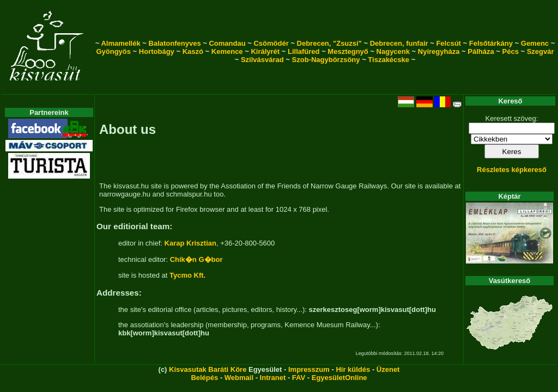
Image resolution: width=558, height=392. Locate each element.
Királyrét (265, 51)
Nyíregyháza (439, 51)
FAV (299, 378)
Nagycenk (393, 51)
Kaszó (193, 51)
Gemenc (535, 43)
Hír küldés (353, 369)
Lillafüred (304, 51)
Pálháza (481, 51)
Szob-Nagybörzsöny (326, 60)
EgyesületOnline (339, 378)
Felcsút (448, 43)
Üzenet (388, 369)
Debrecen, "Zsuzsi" (329, 43)
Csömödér (271, 43)
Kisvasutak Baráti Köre (208, 369)
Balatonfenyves (175, 43)
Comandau (227, 43)
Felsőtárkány (491, 43)
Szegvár (541, 51)
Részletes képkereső (512, 170)
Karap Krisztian (190, 243)
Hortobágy (157, 51)
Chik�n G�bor (196, 259)
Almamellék (120, 43)
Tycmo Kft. (187, 275)
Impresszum (309, 369)
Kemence (227, 51)
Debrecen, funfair (399, 43)
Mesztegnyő (348, 51)
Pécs (511, 51)
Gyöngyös (113, 51)
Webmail (239, 378)
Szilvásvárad (262, 60)
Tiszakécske (389, 60)
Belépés (204, 378)
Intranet (273, 378)
